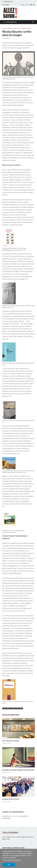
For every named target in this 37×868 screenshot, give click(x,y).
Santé (28, 28)
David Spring (6, 708)
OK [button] (9, 865)
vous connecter (14, 816)
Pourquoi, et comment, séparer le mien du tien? (18, 770)
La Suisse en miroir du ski (11, 799)
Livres (15, 28)
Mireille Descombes (17, 708)
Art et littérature (7, 28)
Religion (24, 28)
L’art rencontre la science (11, 741)
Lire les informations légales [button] (12, 860)
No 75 (19, 28)
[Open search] (33, 22)
